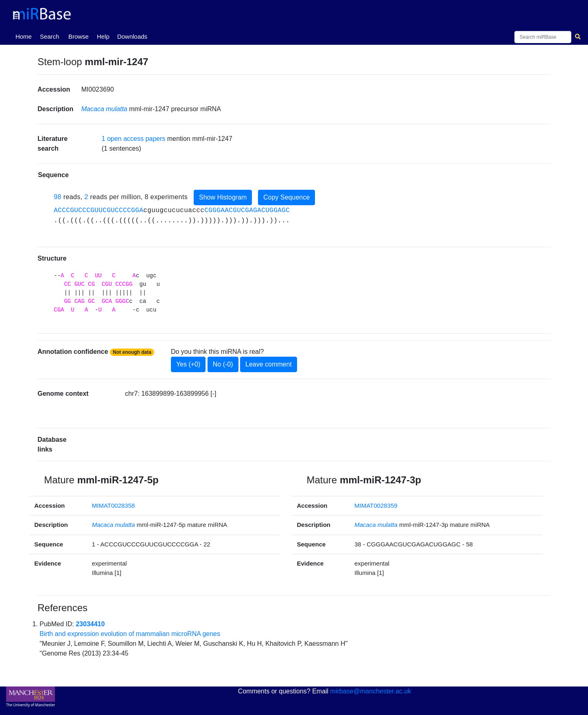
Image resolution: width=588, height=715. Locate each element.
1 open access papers (134, 139)
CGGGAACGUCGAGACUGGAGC (247, 211)
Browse (79, 36)
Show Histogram (223, 197)
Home (25, 36)
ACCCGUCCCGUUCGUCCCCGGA (98, 211)
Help (103, 36)
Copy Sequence (286, 197)
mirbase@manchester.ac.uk (371, 691)
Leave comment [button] (269, 364)
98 (58, 197)
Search (50, 36)
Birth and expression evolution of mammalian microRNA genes (130, 634)
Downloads (132, 36)
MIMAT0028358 (114, 506)
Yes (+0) (188, 364)
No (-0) (223, 364)
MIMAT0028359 (376, 506)
